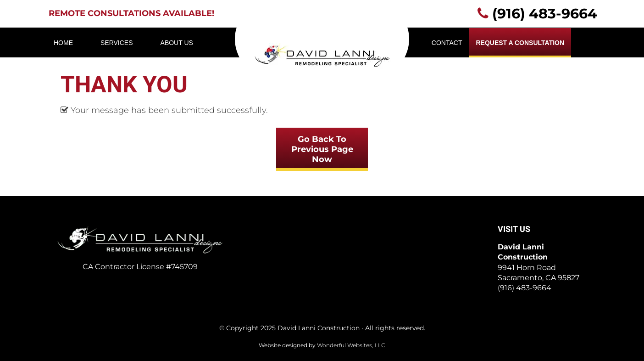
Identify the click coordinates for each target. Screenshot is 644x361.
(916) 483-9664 (545, 14)
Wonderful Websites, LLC (351, 345)
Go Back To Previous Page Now (322, 149)
